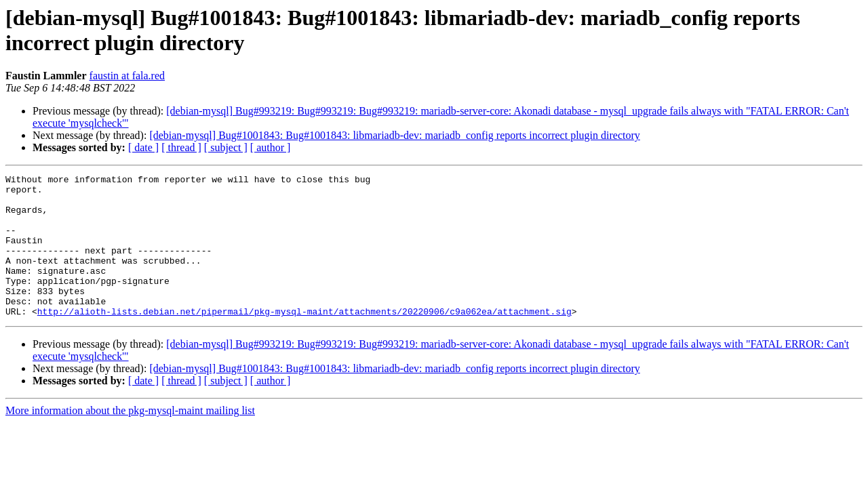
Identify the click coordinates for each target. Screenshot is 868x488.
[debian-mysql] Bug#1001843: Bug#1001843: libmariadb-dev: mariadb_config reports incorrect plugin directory (394, 135)
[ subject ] (226, 147)
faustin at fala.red (127, 76)
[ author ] (271, 147)
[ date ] (143, 147)
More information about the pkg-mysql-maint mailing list (130, 439)
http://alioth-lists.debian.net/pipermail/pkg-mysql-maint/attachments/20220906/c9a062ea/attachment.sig (304, 340)
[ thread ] (181, 147)
